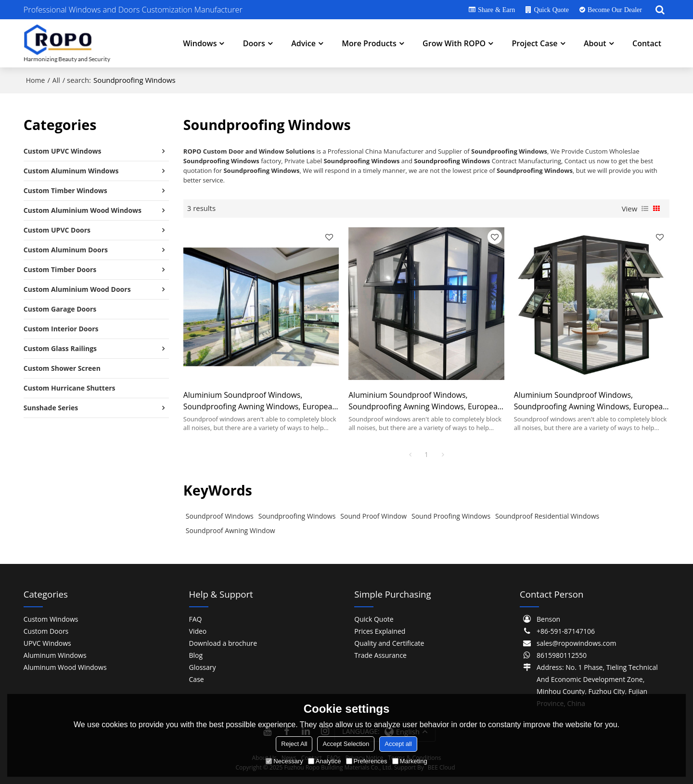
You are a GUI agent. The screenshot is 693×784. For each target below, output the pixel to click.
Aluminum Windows (55, 655)
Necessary (284, 761)
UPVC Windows (47, 643)
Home (36, 80)
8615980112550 (562, 655)
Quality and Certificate (389, 643)
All (56, 80)
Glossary (203, 667)
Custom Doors (46, 631)
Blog (196, 655)
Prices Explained (380, 631)
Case (197, 679)
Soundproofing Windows (297, 516)
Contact (647, 43)
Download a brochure (223, 643)
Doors (254, 43)
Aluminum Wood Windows (65, 667)
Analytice (325, 761)
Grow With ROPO (454, 43)
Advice (303, 43)
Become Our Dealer (615, 10)
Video (198, 631)
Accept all (398, 744)
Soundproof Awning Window (231, 530)
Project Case (534, 43)
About (595, 43)
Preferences (367, 761)
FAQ (196, 619)
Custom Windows (51, 619)
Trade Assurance (380, 655)
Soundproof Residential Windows (547, 516)
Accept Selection (346, 744)
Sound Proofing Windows (451, 516)
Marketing (410, 761)
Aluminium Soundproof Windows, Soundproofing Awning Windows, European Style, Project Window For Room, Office (260, 401)
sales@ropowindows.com (576, 643)
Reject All (294, 744)
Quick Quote (551, 10)
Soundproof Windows (220, 516)
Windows (200, 43)
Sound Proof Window (373, 516)
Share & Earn (496, 10)
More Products (369, 43)
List (645, 209)
